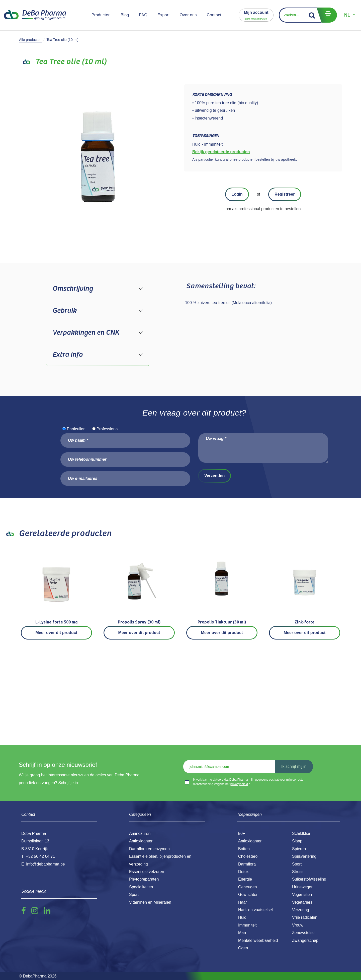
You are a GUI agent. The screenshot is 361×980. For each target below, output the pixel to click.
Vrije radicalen (305, 917)
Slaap (297, 841)
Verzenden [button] (214, 476)
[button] (256, 15)
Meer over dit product (57, 633)
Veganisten (302, 895)
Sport (297, 864)
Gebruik (64, 311)
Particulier (76, 429)
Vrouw (298, 925)
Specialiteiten (141, 887)
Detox (243, 872)
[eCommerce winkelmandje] (327, 15)
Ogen (243, 948)
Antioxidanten (250, 841)
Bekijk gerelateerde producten (221, 152)
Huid (242, 917)
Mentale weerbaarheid (258, 940)
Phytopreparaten (144, 879)
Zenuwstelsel (304, 933)
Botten (244, 849)
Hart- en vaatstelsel (255, 910)
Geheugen (248, 887)
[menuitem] (101, 15)
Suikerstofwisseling (309, 879)
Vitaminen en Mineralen (150, 902)
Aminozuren (140, 833)
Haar (243, 902)
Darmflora (247, 864)
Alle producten (30, 40)
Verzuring (301, 910)
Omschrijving (73, 289)
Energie (245, 879)
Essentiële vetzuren (147, 872)
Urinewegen (303, 887)
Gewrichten (248, 895)
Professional (108, 429)
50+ (242, 833)
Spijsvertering (304, 856)
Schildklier (301, 833)
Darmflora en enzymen (149, 849)
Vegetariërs (302, 902)
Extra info (67, 355)
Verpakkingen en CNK (86, 333)
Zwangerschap (305, 940)
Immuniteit (247, 925)
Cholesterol (248, 856)
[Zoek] (312, 15)
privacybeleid (239, 784)
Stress (298, 872)
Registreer (285, 194)
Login (237, 194)
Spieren (299, 849)
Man (242, 933)
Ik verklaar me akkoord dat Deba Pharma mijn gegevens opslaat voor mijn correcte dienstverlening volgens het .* (248, 782)
